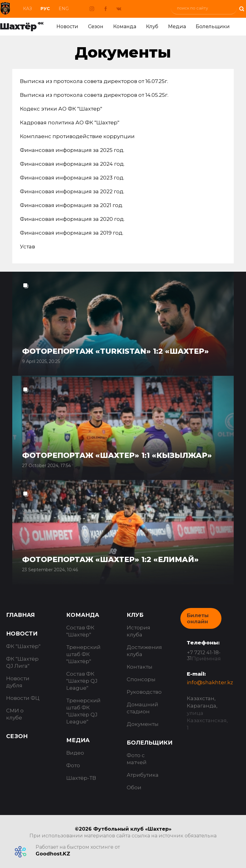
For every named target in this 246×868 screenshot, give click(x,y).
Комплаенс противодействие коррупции (77, 136)
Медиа (177, 26)
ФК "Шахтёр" (23, 646)
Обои (134, 787)
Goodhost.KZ (53, 854)
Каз (27, 9)
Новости (67, 26)
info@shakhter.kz (210, 682)
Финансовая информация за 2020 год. (72, 219)
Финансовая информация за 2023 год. (72, 178)
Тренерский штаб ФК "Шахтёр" (83, 654)
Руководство (144, 692)
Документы (143, 724)
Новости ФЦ (23, 698)
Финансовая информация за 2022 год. (72, 191)
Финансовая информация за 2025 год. (72, 150)
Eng (64, 9)
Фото (73, 765)
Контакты (140, 667)
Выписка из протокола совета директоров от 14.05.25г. (94, 95)
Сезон (96, 26)
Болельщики (213, 26)
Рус (45, 9)
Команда (125, 26)
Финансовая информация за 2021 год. (71, 205)
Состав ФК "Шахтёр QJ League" (82, 681)
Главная (20, 615)
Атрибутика (143, 775)
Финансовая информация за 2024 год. (72, 164)
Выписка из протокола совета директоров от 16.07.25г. (94, 81)
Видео (75, 753)
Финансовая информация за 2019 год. (72, 233)
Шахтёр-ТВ (81, 778)
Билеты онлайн (198, 618)
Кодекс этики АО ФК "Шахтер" (61, 109)
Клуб (152, 26)
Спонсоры (141, 679)
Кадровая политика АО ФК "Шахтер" (70, 123)
